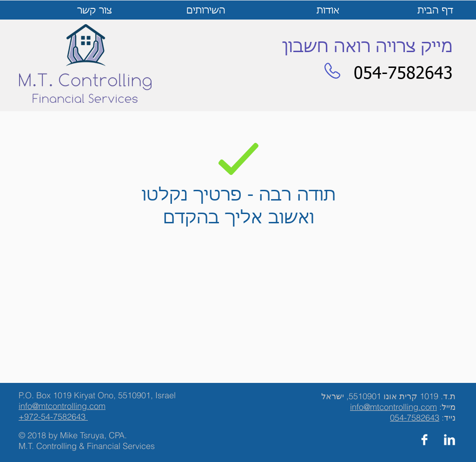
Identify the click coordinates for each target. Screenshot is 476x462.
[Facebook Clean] (424, 440)
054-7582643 (415, 418)
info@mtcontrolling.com (393, 407)
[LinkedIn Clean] (450, 440)
